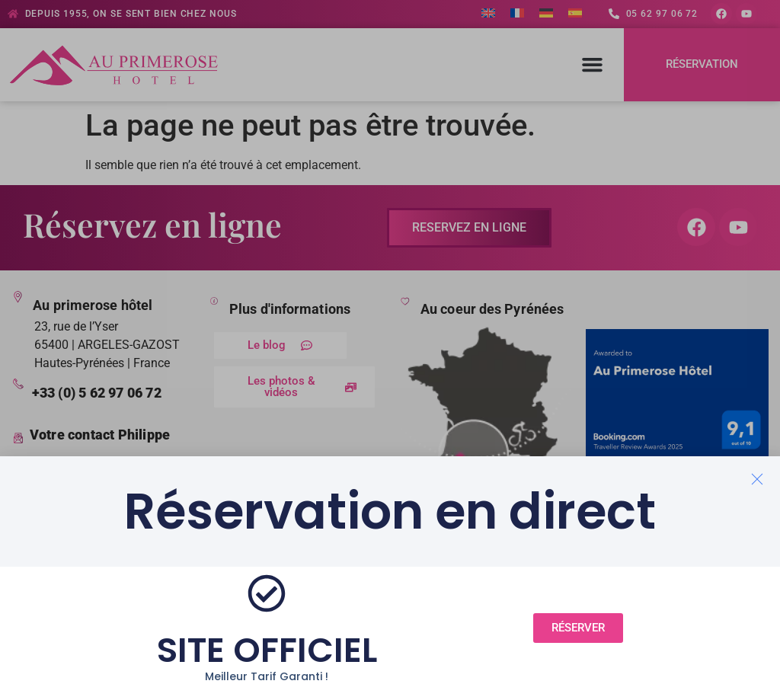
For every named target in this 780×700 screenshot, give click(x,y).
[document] (390, 350)
